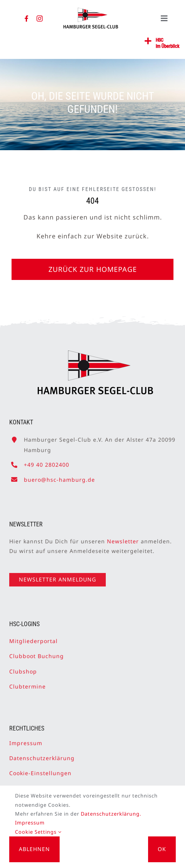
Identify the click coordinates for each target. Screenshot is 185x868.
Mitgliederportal (33, 638)
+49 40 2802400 (47, 462)
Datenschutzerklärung (42, 755)
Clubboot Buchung (37, 653)
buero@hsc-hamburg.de (59, 477)
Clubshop (23, 668)
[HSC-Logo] (91, 11)
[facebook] (27, 18)
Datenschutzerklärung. (111, 814)
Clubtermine (27, 683)
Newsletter (123, 538)
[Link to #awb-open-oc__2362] (148, 41)
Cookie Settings (38, 832)
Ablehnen (34, 849)
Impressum (26, 740)
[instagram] (40, 18)
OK (162, 849)
